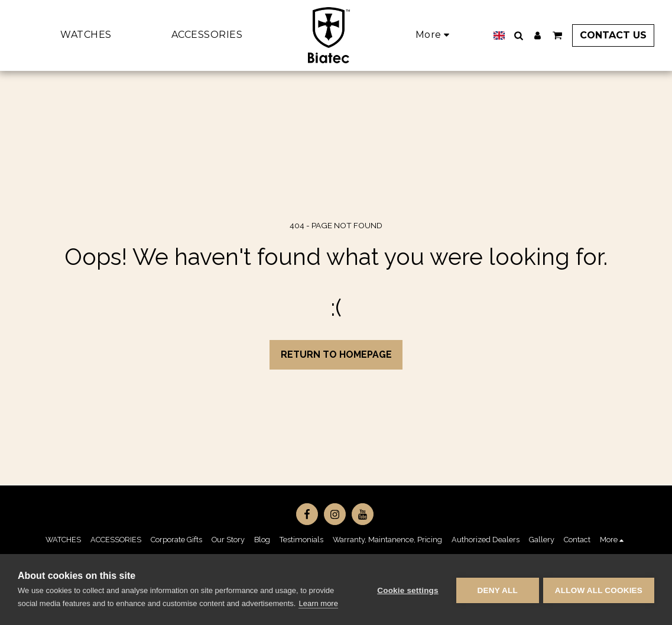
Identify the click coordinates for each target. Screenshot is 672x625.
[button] (514, 35)
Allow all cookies (599, 590)
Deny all (496, 590)
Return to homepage (336, 354)
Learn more (318, 603)
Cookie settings (406, 590)
